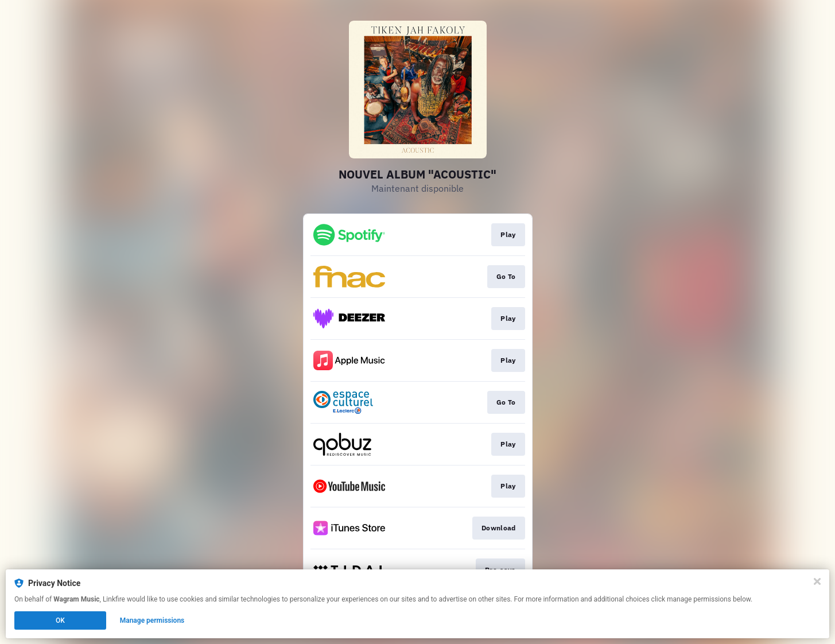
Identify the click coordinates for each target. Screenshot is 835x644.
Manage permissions (152, 620)
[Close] (817, 581)
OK (60, 620)
